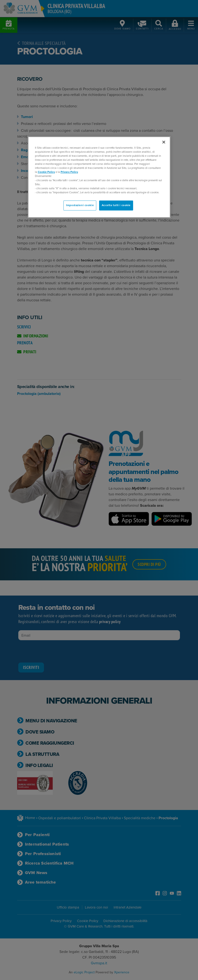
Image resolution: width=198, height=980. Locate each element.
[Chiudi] (164, 142)
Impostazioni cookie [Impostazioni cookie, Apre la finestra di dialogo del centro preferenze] (80, 205)
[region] (99, 177)
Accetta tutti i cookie (116, 205)
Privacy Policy (69, 172)
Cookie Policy (46, 172)
